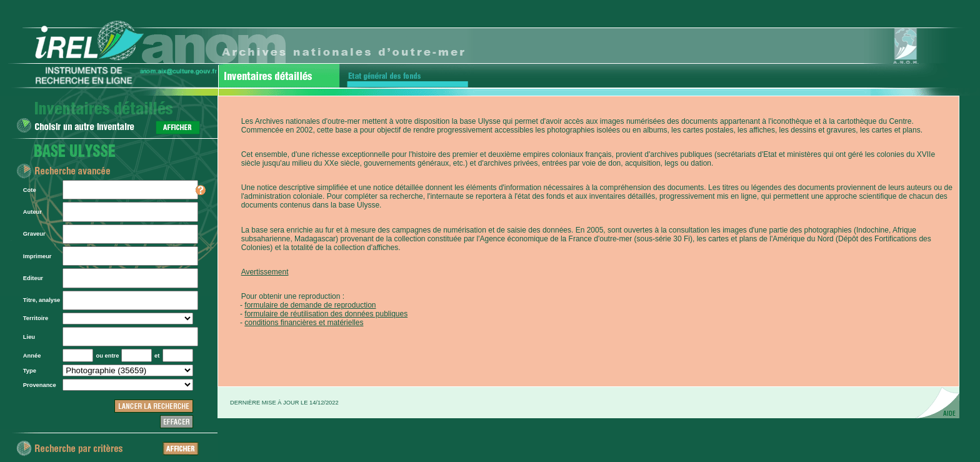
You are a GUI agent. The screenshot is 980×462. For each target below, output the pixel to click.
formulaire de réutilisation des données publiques (326, 314)
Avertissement (265, 272)
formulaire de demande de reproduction (310, 305)
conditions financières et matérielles (304, 323)
